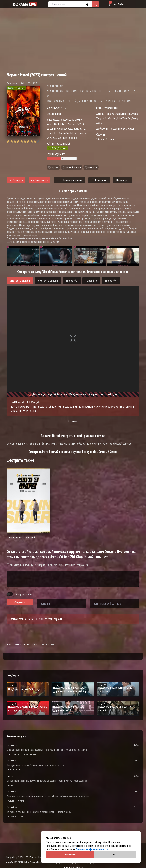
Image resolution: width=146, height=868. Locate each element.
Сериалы (24, 645)
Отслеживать (40, 180)
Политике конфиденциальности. (92, 849)
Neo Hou (127, 114)
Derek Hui (113, 108)
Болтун (11, 785)
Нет (115, 855)
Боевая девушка (16, 816)
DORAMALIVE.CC (13, 645)
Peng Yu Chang (113, 114)
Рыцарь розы (14, 770)
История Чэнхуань (17, 801)
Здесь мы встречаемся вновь (22, 754)
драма (55, 167)
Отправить (20, 602)
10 (38, 141)
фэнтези (93, 167)
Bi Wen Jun (111, 118)
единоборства (73, 167)
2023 (63, 108)
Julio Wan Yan (124, 118)
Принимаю (70, 855)
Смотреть (16, 180)
